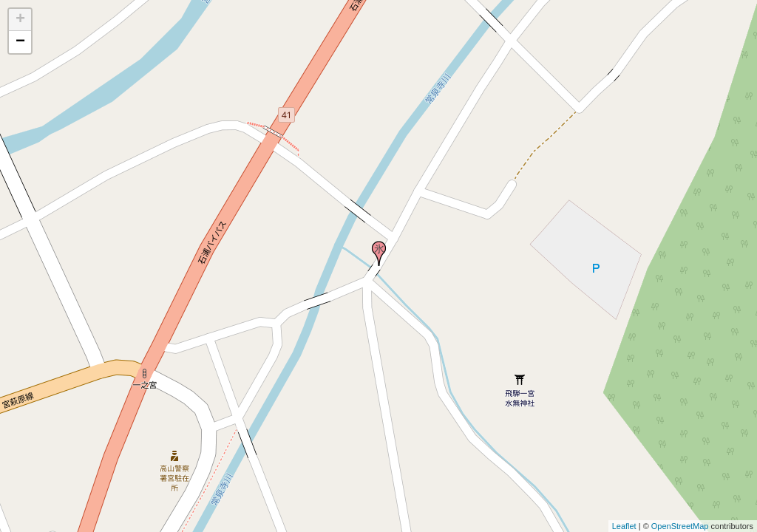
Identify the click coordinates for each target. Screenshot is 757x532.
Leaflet (624, 526)
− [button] (20, 42)
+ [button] (20, 20)
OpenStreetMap (680, 526)
